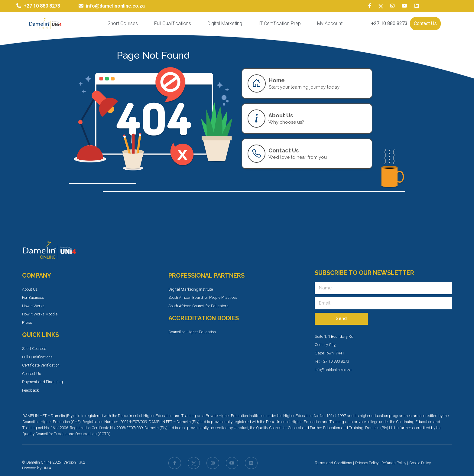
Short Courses (123, 23)
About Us (30, 289)
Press (27, 323)
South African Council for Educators (198, 306)
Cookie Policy (420, 463)
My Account (330, 23)
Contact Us (425, 23)
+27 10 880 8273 (389, 23)
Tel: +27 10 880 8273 (332, 361)
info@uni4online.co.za (333, 370)
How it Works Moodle (40, 314)
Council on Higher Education (192, 332)
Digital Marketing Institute (191, 289)
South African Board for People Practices (203, 297)
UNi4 (47, 468)
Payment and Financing (42, 382)
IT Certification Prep (280, 23)
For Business (33, 297)
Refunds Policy (394, 463)
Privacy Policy (367, 463)
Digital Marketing (225, 23)
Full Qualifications (173, 23)
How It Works (33, 306)
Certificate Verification (41, 365)
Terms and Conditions (333, 463)
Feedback (30, 390)
